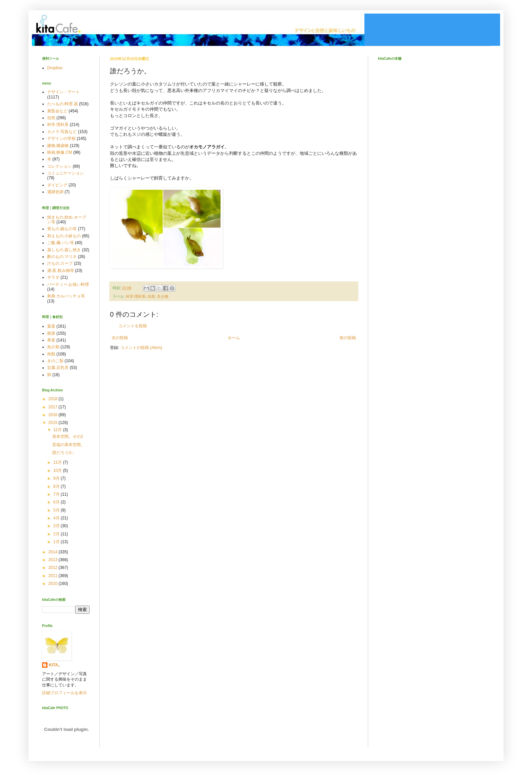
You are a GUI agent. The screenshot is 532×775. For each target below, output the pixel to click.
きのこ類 (55, 361)
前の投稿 (348, 338)
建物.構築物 (58, 146)
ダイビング (57, 185)
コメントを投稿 (133, 326)
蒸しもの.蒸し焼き (64, 250)
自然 (151, 296)
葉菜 (51, 326)
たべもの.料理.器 (63, 104)
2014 (54, 552)
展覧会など (57, 111)
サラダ (53, 277)
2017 (54, 407)
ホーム (234, 338)
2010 (54, 584)
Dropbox (55, 68)
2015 (54, 423)
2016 (54, 415)
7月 (57, 494)
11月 (58, 462)
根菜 (51, 333)
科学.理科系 (136, 296)
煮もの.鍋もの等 (62, 229)
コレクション (59, 166)
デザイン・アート (63, 92)
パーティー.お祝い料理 (68, 284)
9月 (57, 478)
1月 (57, 542)
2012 (54, 568)
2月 (57, 534)
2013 (54, 560)
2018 (54, 399)
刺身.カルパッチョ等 (66, 296)
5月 (57, 510)
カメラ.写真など (62, 132)
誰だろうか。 (64, 453)
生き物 (163, 296)
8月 (57, 486)
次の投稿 (120, 338)
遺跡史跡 (55, 192)
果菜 (51, 340)
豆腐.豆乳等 (58, 368)
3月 (57, 526)
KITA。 (55, 665)
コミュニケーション (65, 173)
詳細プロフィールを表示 (64, 693)
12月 (58, 430)
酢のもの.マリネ (62, 257)
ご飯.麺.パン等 (61, 243)
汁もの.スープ (60, 263)
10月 (58, 470)
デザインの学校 (61, 139)
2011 (54, 576)
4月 (57, 518)
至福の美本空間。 (69, 445)
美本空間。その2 (68, 437)
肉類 (51, 354)
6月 (57, 502)
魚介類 (53, 347)
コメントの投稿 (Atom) (141, 348)
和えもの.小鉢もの (64, 236)
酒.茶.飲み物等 (61, 271)
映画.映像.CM (60, 152)
